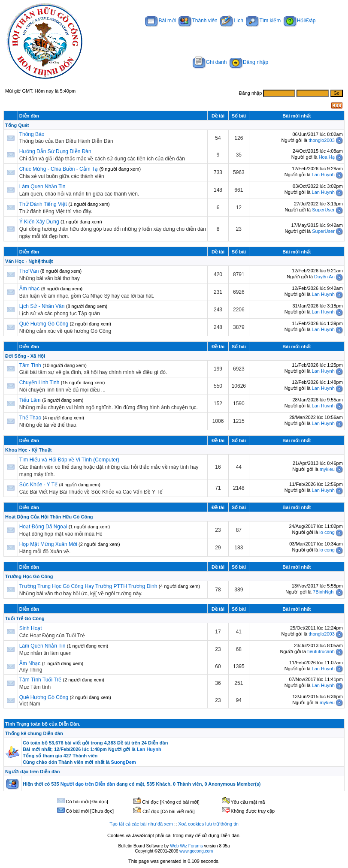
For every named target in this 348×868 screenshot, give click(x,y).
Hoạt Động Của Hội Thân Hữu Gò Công (49, 517)
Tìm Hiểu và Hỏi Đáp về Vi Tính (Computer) (69, 460)
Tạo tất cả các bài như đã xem (141, 824)
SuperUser (323, 210)
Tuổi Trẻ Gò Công (25, 618)
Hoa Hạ (327, 157)
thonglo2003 (322, 140)
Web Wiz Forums (186, 846)
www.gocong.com (196, 851)
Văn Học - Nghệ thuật (29, 261)
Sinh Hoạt (31, 628)
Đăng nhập (249, 62)
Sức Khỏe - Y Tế (38, 485)
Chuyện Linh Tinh (39, 383)
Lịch (231, 21)
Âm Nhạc (30, 663)
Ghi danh (210, 62)
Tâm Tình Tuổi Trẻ (40, 680)
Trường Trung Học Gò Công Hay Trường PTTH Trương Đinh (88, 586)
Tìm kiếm (263, 21)
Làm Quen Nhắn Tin (42, 187)
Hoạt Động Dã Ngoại (43, 527)
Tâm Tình (30, 365)
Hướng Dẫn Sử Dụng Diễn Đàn (55, 151)
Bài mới (160, 21)
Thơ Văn (29, 271)
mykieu (327, 469)
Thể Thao (30, 418)
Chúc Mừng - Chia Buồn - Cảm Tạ (59, 169)
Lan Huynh (323, 175)
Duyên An (324, 277)
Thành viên (198, 21)
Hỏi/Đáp (300, 21)
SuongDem (124, 762)
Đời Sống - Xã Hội (25, 356)
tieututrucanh (321, 651)
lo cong (327, 532)
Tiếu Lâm (30, 400)
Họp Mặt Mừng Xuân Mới (48, 544)
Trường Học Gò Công (29, 576)
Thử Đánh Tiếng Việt (43, 204)
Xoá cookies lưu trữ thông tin (208, 824)
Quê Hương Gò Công (44, 324)
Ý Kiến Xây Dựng (40, 222)
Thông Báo (32, 134)
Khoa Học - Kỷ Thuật (28, 450)
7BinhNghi (324, 592)
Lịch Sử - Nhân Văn (42, 306)
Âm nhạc (30, 289)
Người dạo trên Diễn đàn (32, 772)
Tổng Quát (17, 125)
